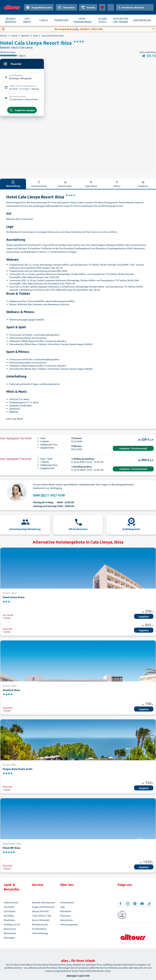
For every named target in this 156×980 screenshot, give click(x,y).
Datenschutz (66, 922)
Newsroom (65, 918)
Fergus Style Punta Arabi (18, 771)
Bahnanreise (10, 935)
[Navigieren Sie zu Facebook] (120, 906)
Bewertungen (65, 186)
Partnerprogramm (69, 927)
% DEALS (44, 20)
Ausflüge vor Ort (12, 927)
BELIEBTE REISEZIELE (11, 20)
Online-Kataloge (40, 935)
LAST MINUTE (27, 20)
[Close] (153, 29)
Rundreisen (9, 922)
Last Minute (10, 914)
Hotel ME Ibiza (11, 850)
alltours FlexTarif (40, 914)
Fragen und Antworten (43, 909)
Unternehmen (67, 905)
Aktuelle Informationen (44, 905)
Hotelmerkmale (39, 186)
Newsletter (66, 914)
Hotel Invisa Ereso (14, 600)
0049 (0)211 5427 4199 (49, 498)
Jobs (62, 909)
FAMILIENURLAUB (142, 20)
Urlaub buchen (11, 905)
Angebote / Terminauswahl (133, 451)
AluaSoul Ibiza (11, 692)
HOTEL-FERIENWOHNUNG (83, 20)
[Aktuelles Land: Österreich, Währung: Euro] (111, 7)
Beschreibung (13, 186)
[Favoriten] (102, 7)
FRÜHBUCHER (61, 20)
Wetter (117, 186)
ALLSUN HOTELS (102, 20)
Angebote (143, 186)
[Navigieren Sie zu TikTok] (149, 906)
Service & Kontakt (41, 922)
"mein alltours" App (42, 918)
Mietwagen (9, 940)
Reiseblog (9, 918)
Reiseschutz (10, 931)
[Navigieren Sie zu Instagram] (128, 906)
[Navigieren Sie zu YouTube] (142, 906)
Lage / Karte (91, 186)
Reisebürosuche (40, 927)
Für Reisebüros (39, 931)
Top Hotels (9, 909)
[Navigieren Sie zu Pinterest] (135, 906)
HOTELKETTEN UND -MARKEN (121, 20)
